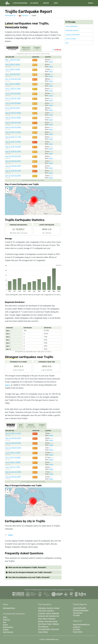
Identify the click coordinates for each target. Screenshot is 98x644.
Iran (58, 616)
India (47, 616)
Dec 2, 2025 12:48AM (13, 84)
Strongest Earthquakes (73, 34)
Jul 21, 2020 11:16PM (13, 453)
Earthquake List (10, 16)
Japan (40, 619)
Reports (47, 3)
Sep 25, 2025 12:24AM (13, 132)
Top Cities (76, 615)
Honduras (41, 616)
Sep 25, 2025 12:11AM (13, 137)
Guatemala (55, 613)
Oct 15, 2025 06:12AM (13, 98)
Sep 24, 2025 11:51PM (13, 142)
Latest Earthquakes (20, 3)
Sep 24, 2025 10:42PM (13, 147)
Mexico (45, 619)
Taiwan (49, 624)
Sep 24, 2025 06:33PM (13, 166)
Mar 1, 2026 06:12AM (13, 60)
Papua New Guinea (51, 621)
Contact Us (77, 627)
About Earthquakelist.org (81, 624)
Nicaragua (52, 619)
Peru (40, 624)
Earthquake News (9, 608)
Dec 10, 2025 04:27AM (13, 79)
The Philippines (43, 627)
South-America (8, 632)
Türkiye (45, 632)
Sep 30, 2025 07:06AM (13, 113)
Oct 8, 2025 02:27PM (13, 108)
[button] (7, 189)
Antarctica (6, 620)
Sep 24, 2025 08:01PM (13, 156)
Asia (4, 622)
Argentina (50, 608)
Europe (5, 625)
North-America (8, 627)
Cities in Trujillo (71, 39)
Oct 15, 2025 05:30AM (13, 103)
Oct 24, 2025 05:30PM (13, 93)
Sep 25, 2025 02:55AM (13, 123)
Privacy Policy (78, 632)
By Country (35, 3)
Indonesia (53, 616)
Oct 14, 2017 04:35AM (13, 458)
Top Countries (78, 613)
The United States (44, 629)
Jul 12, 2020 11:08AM (13, 462)
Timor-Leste (55, 629)
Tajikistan (56, 624)
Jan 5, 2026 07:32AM (13, 69)
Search (91, 3)
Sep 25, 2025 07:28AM (13, 118)
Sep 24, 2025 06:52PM (13, 161)
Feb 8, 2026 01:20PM (13, 65)
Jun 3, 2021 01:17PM (13, 467)
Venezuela (23, 16)
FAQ (67, 43)
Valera (51, 62)
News (56, 3)
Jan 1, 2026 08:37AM (13, 74)
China (44, 611)
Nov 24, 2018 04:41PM (13, 448)
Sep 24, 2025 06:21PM (13, 171)
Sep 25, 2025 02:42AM (13, 127)
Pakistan (41, 621)
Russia (44, 624)
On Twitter (76, 629)
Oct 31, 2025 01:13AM (13, 89)
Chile (40, 611)
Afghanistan (42, 608)
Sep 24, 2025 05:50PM (13, 176)
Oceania (6, 630)
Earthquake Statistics (72, 30)
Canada (57, 608)
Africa (5, 617)
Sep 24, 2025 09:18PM (13, 152)
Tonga (40, 632)
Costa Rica (50, 611)
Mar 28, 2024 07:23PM (13, 472)
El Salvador (42, 613)
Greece (49, 613)
